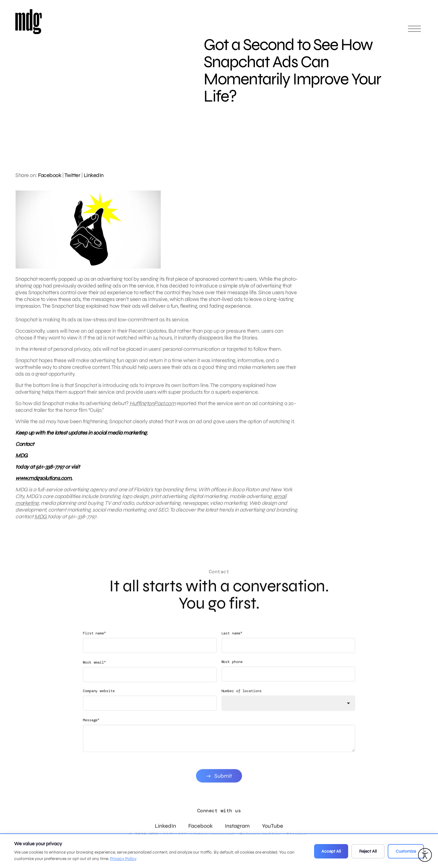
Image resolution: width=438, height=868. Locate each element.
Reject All (368, 851)
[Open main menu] (414, 31)
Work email (94, 672)
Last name (232, 643)
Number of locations (242, 701)
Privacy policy (260, 834)
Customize (406, 851)
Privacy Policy (123, 859)
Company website (99, 701)
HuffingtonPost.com (152, 408)
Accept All (331, 851)
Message (91, 730)
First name (94, 643)
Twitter (72, 175)
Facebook (50, 175)
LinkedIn (94, 175)
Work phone (232, 672)
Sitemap (296, 834)
